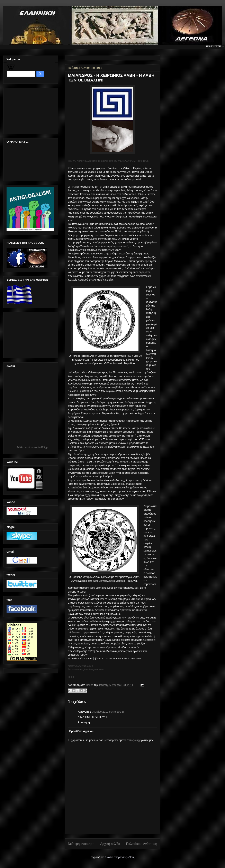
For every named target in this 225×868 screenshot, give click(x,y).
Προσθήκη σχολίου (81, 731)
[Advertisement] (27, 110)
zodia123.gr (41, 447)
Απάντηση (84, 722)
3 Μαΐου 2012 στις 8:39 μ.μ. (108, 712)
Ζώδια (21, 447)
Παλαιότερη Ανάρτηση (142, 844)
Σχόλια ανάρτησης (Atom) (120, 857)
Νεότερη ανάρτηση (81, 844)
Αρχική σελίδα (110, 844)
